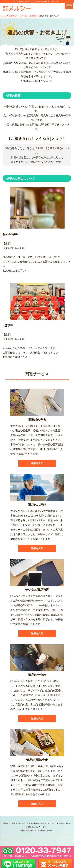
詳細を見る (37, 463)
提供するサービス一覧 (18, 16)
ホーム (4, 16)
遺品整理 (33, 16)
